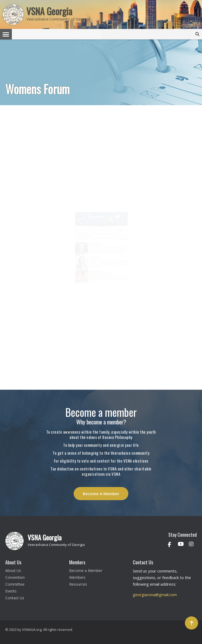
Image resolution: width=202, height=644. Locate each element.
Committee (15, 584)
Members (77, 577)
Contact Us (15, 598)
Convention (15, 577)
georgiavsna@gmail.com (155, 595)
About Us (13, 571)
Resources (78, 584)
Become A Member (101, 494)
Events (11, 591)
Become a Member (86, 571)
